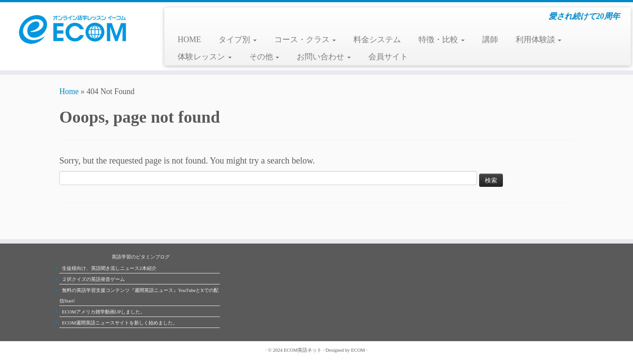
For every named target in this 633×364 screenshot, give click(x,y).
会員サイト (388, 57)
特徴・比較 (442, 40)
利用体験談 (539, 40)
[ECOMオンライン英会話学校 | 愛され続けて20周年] (73, 29)
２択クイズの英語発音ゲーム (93, 279)
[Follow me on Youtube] (90, 350)
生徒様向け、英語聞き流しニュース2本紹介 (109, 268)
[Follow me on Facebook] (81, 350)
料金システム (377, 40)
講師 (490, 40)
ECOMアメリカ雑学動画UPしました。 (104, 312)
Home (69, 91)
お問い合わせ (324, 57)
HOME (189, 40)
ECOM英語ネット (303, 350)
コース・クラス (305, 40)
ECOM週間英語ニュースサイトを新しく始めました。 (120, 323)
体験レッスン (205, 57)
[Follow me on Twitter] (73, 350)
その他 (264, 57)
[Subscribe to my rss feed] (64, 350)
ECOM (358, 350)
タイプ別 (238, 40)
